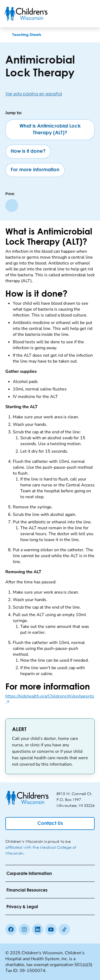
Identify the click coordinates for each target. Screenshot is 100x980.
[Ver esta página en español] (50, 94)
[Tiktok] (64, 929)
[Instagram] (24, 929)
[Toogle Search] (75, 14)
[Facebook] (11, 929)
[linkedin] (38, 929)
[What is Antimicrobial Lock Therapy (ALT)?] (50, 130)
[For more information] (35, 170)
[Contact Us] (50, 824)
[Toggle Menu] (89, 14)
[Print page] (12, 206)
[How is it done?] (28, 152)
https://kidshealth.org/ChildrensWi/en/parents (50, 699)
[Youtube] (51, 929)
